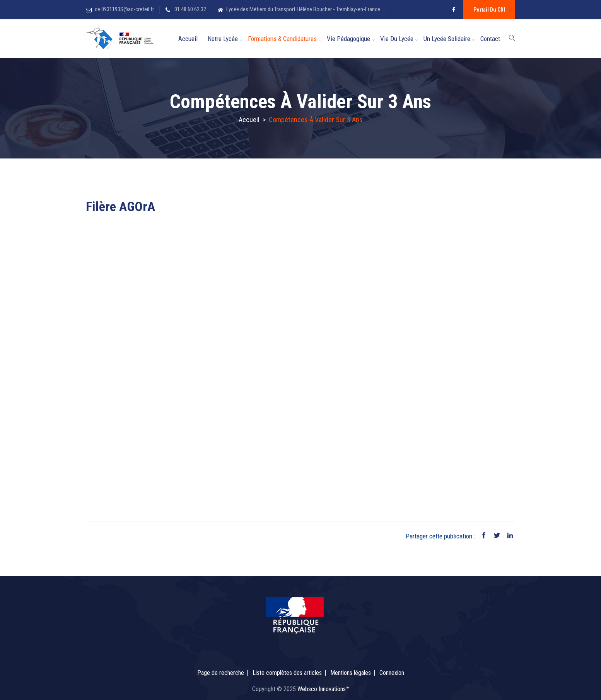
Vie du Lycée (397, 39)
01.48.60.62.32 (190, 9)
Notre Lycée (223, 39)
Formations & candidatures (282, 39)
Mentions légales (351, 673)
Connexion (392, 673)
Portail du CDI (489, 10)
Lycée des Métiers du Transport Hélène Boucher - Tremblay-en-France (303, 9)
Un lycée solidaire (447, 39)
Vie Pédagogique (348, 39)
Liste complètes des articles (287, 673)
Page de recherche (221, 673)
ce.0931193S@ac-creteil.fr (124, 9)
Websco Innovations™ (323, 689)
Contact (490, 39)
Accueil (188, 39)
